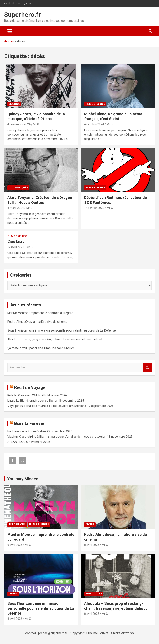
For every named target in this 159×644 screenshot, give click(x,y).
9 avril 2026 (15, 545)
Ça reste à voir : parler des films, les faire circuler (41, 348)
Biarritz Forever (29, 423)
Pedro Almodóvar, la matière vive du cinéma (37, 322)
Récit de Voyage (30, 387)
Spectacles (94, 594)
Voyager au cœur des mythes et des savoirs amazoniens (47, 406)
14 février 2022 (94, 208)
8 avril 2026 (92, 545)
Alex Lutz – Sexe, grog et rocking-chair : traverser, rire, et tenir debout (55, 339)
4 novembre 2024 (19, 124)
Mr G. (36, 124)
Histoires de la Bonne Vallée (27, 431)
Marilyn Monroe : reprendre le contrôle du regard (40, 313)
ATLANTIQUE (16, 442)
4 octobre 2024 (94, 124)
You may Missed (23, 479)
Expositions (17, 525)
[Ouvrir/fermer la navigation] (10, 31)
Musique (14, 104)
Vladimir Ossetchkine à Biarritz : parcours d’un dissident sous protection (57, 437)
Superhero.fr (23, 15)
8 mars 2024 (16, 208)
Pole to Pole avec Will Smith (26, 395)
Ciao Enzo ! (17, 241)
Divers (90, 525)
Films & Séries (95, 104)
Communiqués (18, 188)
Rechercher (148, 368)
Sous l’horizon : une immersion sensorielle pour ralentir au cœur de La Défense (62, 330)
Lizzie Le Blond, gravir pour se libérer (32, 401)
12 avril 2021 (16, 247)
